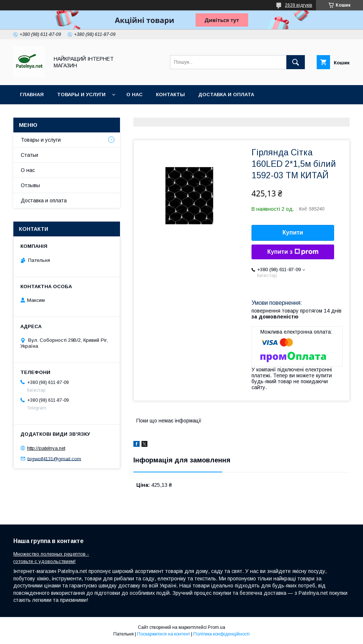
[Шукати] (296, 62)
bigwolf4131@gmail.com (54, 458)
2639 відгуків (299, 5)
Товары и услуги (81, 95)
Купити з (293, 252)
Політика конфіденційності (222, 634)
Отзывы (30, 185)
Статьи (29, 155)
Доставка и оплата (226, 95)
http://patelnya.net (46, 448)
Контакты (170, 95)
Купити (293, 232)
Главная (32, 95)
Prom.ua (217, 627)
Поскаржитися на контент (164, 634)
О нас (134, 95)
